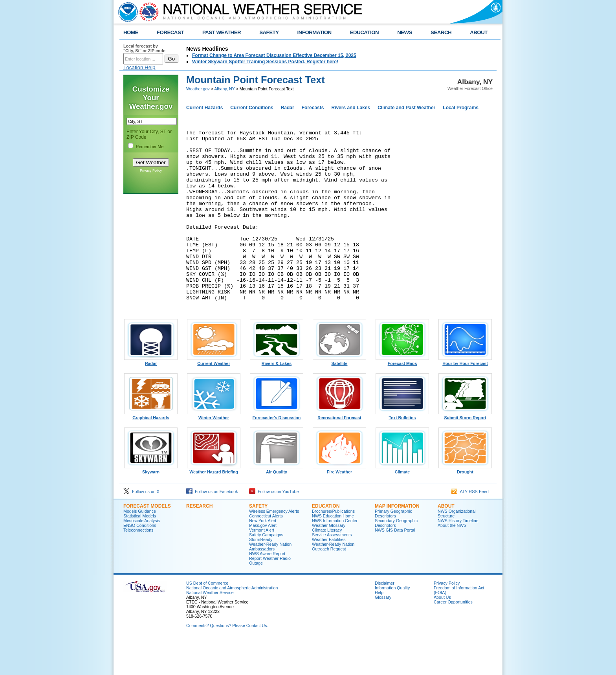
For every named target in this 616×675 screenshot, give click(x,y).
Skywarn (151, 505)
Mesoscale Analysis (142, 556)
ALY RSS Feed (470, 527)
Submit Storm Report (465, 451)
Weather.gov (198, 89)
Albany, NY (224, 89)
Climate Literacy (327, 565)
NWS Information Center (335, 556)
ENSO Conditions (140, 561)
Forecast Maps (402, 397)
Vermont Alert (262, 565)
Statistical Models (140, 551)
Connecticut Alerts (266, 551)
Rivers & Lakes (277, 397)
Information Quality (392, 623)
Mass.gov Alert (263, 561)
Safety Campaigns (266, 570)
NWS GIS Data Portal (395, 565)
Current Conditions (252, 108)
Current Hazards (204, 108)
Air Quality (277, 505)
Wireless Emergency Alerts (274, 547)
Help (379, 628)
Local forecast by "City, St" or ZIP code (144, 48)
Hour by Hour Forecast (465, 397)
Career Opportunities (453, 637)
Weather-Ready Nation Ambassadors (270, 582)
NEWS (405, 32)
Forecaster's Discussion (277, 451)
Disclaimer (385, 618)
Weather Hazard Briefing (214, 505)
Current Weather (214, 397)
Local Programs (461, 108)
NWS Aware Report (267, 589)
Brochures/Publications (333, 547)
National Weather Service (210, 628)
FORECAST (170, 32)
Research (199, 541)
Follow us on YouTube (274, 527)
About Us (442, 633)
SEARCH (441, 32)
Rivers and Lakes (351, 108)
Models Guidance (140, 547)
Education (326, 541)
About (446, 541)
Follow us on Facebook (212, 527)
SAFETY (269, 32)
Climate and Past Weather (406, 108)
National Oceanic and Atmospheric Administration (232, 623)
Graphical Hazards (151, 451)
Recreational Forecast (339, 451)
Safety (258, 541)
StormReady (261, 575)
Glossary (383, 633)
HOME (131, 32)
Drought (465, 505)
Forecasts (313, 108)
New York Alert (263, 556)
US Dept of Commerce (207, 618)
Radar (288, 108)
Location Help (139, 67)
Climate (402, 505)
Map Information (397, 541)
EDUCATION (364, 32)
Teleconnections (138, 565)
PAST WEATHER (222, 32)
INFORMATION (314, 32)
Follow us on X (141, 527)
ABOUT (479, 32)
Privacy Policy (151, 171)
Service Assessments (332, 570)
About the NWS (452, 561)
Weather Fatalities (329, 575)
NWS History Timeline (458, 556)
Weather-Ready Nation (333, 580)
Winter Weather (214, 451)
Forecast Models (147, 541)
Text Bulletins (402, 451)
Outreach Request (329, 584)
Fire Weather (339, 505)
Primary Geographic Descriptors (393, 549)
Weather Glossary (329, 561)
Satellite (339, 397)
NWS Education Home (333, 551)
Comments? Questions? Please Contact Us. (227, 661)
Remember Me (150, 147)
